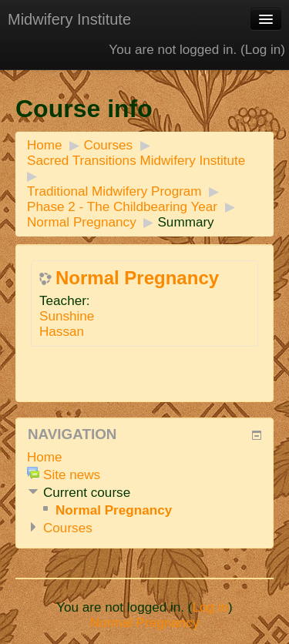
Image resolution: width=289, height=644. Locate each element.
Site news (72, 475)
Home (45, 145)
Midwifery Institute (69, 19)
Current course (87, 493)
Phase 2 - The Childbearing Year (122, 207)
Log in (263, 50)
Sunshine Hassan (67, 324)
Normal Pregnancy (82, 222)
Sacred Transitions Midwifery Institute (136, 161)
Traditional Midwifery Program (114, 191)
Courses (108, 145)
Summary (185, 222)
